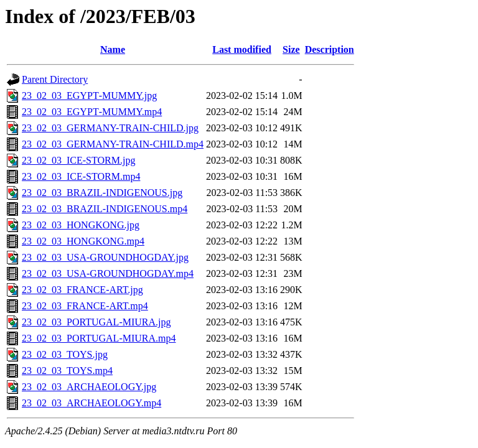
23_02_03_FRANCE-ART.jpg (82, 290)
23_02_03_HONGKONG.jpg (81, 225)
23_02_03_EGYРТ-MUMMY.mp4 (92, 112)
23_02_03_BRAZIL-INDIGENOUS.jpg (102, 193)
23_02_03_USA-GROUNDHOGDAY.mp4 (108, 273)
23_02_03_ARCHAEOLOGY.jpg (89, 387)
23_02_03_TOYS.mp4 (67, 371)
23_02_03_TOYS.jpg (65, 354)
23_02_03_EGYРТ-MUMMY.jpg (89, 96)
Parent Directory (55, 79)
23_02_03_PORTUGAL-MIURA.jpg (96, 322)
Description (330, 49)
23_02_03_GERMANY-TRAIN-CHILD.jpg (110, 128)
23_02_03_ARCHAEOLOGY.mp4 (91, 403)
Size (291, 49)
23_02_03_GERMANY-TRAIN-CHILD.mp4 (113, 144)
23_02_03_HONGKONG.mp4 (83, 241)
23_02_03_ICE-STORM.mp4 (81, 176)
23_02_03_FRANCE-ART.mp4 (85, 306)
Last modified (242, 49)
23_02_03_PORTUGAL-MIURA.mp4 (99, 338)
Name (113, 49)
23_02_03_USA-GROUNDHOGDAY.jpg (105, 257)
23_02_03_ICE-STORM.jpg (78, 160)
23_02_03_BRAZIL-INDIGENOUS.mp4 (105, 209)
